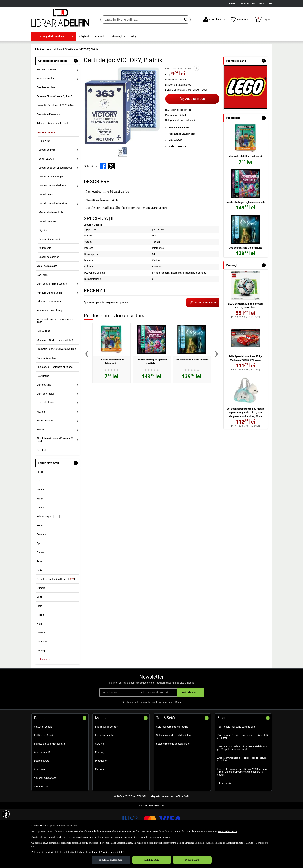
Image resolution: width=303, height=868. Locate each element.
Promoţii (100, 780)
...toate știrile (225, 811)
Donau (40, 535)
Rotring (41, 678)
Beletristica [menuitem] (43, 404)
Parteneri (100, 797)
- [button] (76, 89)
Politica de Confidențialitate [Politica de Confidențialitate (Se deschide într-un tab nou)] (229, 843)
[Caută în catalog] (186, 20)
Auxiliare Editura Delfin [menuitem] (49, 321)
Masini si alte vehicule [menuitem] (51, 240)
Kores (40, 553)
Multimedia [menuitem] (45, 276)
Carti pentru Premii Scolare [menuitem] (52, 312)
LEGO (40, 500)
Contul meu (214, 20)
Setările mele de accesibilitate (173, 772)
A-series (41, 562)
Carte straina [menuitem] (44, 413)
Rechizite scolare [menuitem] (46, 97)
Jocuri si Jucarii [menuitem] (46, 160)
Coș (262, 19)
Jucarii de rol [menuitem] (46, 222)
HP (38, 509)
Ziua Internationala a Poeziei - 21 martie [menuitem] (55, 468)
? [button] (196, 96)
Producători (102, 789)
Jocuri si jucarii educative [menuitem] (53, 231)
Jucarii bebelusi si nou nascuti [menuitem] (55, 196)
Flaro (39, 634)
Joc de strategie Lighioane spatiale (246, 230)
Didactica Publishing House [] (56, 607)
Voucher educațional (46, 806)
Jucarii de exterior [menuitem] (49, 285)
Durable (41, 616)
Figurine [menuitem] (43, 258)
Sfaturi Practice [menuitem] (45, 448)
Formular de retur (105, 763)
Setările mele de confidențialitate (175, 763)
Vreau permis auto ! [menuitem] (47, 294)
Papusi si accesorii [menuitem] (49, 267)
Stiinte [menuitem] (40, 457)
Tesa (39, 589)
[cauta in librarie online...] (141, 20)
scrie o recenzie (178, 174)
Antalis (41, 518)
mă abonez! (190, 720)
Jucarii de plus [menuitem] (47, 178)
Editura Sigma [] (48, 544)
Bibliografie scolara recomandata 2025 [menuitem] (55, 349)
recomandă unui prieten (182, 162)
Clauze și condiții (44, 755)
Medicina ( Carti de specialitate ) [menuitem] (55, 368)
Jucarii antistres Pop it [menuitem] (51, 204)
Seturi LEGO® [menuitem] (46, 187)
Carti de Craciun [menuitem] (46, 422)
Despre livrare (42, 789)
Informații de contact (107, 755)
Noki (39, 652)
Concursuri (40, 797)
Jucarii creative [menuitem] (47, 249)
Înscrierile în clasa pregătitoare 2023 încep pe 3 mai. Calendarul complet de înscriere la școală (243, 800)
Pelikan (41, 661)
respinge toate (151, 860)
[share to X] (111, 194)
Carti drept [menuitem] (43, 303)
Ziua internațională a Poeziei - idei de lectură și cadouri (242, 787)
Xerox (40, 527)
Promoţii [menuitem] (100, 36)
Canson (41, 580)
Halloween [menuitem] (44, 169)
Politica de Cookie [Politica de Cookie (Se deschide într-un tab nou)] (227, 831)
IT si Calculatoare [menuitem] (46, 431)
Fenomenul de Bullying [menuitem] (49, 339)
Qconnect (42, 670)
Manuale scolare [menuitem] (46, 106)
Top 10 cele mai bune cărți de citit (236, 755)
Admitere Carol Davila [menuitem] (49, 330)
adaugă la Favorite (179, 155)
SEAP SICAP (41, 814)
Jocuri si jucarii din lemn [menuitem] (52, 213)
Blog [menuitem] (134, 36)
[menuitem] (54, 36)
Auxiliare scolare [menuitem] (46, 115)
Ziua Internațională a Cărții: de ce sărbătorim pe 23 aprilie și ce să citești (242, 776)
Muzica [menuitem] (41, 440)
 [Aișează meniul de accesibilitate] (6, 814)
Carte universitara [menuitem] (47, 386)
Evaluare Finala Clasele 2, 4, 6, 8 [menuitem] (54, 124)
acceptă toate (192, 860)
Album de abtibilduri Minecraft (246, 184)
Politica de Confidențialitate (50, 772)
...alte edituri (44, 687)
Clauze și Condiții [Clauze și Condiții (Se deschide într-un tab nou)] (255, 843)
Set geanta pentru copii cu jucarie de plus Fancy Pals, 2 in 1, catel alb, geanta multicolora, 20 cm (246, 440)
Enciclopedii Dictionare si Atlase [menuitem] (55, 395)
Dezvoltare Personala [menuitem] (48, 142)
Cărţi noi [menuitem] (84, 36)
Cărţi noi (100, 772)
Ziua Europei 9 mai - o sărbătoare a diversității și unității (243, 764)
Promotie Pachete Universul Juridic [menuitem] (56, 377)
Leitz (39, 625)
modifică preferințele (111, 860)
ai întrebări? (175, 168)
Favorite (240, 20)
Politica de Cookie (44, 763)
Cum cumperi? (42, 780)
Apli (39, 571)
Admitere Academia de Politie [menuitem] (53, 151)
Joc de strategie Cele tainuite (192, 387)
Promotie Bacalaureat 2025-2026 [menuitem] (55, 133)
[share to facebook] (103, 194)
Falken (40, 598)
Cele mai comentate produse (172, 755)
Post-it (40, 643)
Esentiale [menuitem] (42, 478)
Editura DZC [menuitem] (43, 359)
